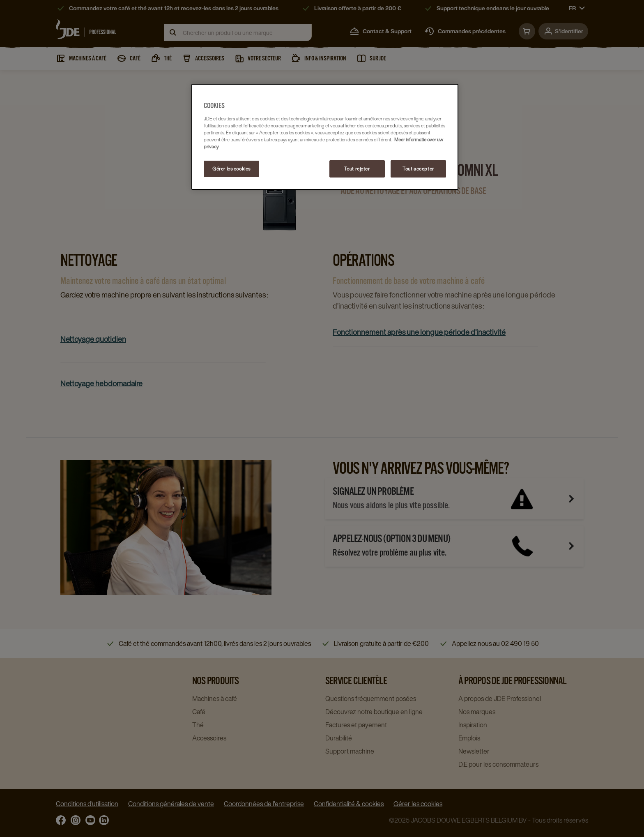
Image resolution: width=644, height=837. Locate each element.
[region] (325, 137)
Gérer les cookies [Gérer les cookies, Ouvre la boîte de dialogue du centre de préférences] (231, 169)
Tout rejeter (357, 169)
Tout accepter (418, 169)
